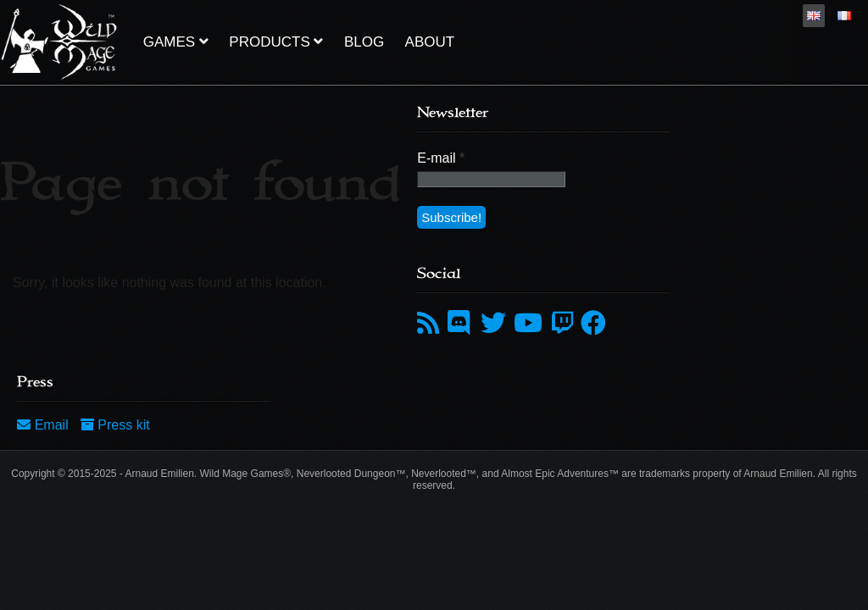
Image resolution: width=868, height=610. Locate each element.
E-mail (441, 158)
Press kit (115, 425)
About (430, 42)
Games (176, 42)
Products (276, 42)
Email (45, 425)
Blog (364, 42)
